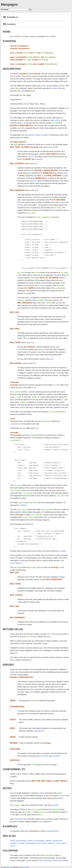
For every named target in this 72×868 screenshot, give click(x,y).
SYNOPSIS (9, 41)
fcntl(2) (57, 120)
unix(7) (30, 157)
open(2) (40, 159)
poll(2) (38, 135)
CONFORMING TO (14, 769)
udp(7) (64, 843)
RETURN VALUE (13, 629)
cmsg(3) (62, 202)
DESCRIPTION (12, 69)
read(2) (44, 86)
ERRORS (8, 665)
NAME (7, 32)
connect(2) (14, 424)
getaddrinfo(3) (53, 831)
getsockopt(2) (21, 841)
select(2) (31, 135)
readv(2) (23, 505)
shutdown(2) (58, 841)
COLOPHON (10, 851)
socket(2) (14, 843)
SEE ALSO (9, 836)
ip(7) (19, 205)
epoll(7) (46, 135)
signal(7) (41, 731)
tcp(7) (52, 359)
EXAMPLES (10, 826)
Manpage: (5, 9)
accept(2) (56, 756)
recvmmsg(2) (19, 819)
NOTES (7, 788)
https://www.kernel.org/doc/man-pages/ (53, 860)
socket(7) (52, 843)
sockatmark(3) (31, 843)
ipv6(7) (44, 843)
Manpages (9, 4)
